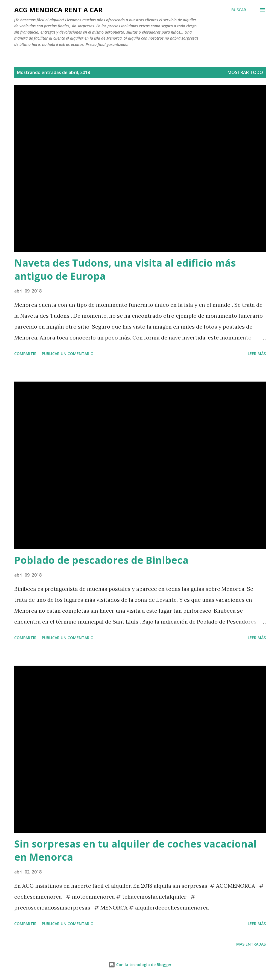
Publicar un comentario (68, 354)
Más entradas (251, 944)
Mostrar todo (245, 72)
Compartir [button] (25, 354)
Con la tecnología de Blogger (140, 965)
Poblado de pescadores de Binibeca (101, 560)
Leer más (257, 354)
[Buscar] (239, 10)
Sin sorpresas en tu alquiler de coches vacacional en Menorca (135, 850)
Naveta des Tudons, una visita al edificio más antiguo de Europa (125, 269)
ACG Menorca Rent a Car (59, 10)
